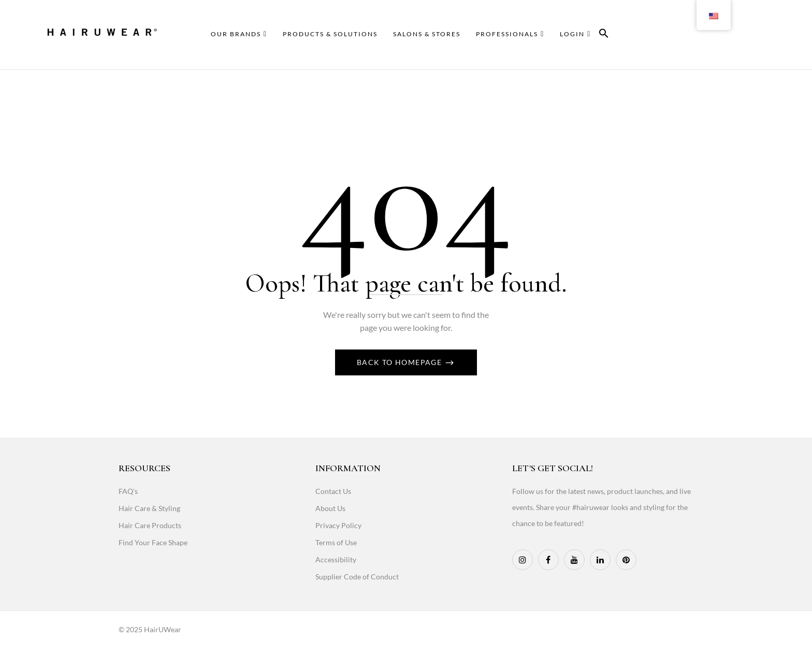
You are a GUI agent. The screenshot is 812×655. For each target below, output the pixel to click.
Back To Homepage (401, 362)
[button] (604, 35)
